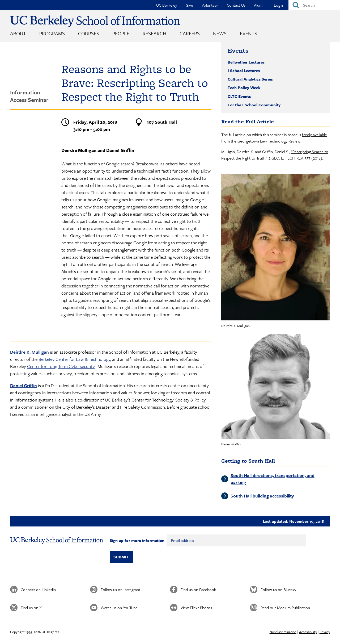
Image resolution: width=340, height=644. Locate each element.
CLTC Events (239, 96)
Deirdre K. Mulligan (29, 352)
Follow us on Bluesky (278, 589)
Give (189, 5)
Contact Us (236, 5)
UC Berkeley (167, 5)
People (121, 33)
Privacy (325, 632)
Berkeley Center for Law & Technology (74, 359)
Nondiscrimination (283, 632)
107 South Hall (162, 122)
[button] (276, 247)
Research (154, 33)
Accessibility (308, 632)
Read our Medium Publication (285, 608)
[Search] (314, 5)
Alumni (260, 5)
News (220, 33)
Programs (52, 33)
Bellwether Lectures (246, 62)
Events (248, 33)
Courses (89, 33)
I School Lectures (244, 70)
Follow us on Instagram (120, 589)
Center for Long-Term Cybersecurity (61, 366)
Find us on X (31, 608)
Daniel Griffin (24, 385)
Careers (190, 33)
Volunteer (210, 5)
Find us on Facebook (198, 589)
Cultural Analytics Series (250, 79)
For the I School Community (254, 105)
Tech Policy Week (244, 87)
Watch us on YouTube (119, 608)
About (18, 33)
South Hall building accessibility (262, 496)
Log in (279, 5)
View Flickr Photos (196, 608)
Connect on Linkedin (38, 589)
